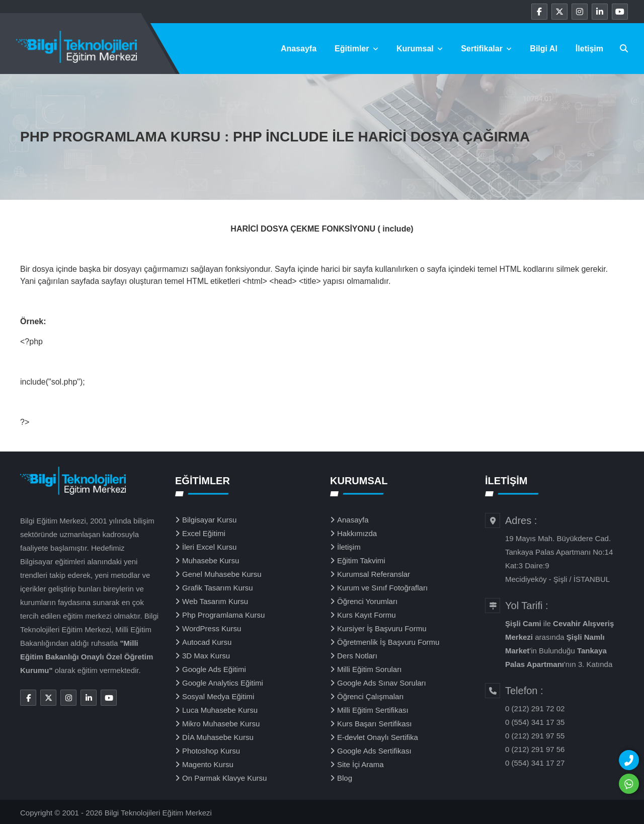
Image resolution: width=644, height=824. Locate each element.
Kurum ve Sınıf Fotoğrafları (382, 588)
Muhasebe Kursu (211, 560)
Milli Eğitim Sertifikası (373, 710)
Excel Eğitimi (204, 533)
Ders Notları (357, 656)
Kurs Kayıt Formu (367, 615)
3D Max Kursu (206, 656)
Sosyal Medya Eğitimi (218, 696)
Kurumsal (420, 49)
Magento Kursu (208, 764)
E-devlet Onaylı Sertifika (378, 737)
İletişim (589, 49)
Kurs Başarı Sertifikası (374, 724)
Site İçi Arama (360, 764)
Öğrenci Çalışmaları (371, 696)
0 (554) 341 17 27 (535, 763)
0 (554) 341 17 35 (535, 722)
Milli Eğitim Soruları (369, 669)
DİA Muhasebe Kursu (218, 737)
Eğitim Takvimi (361, 560)
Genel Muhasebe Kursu (222, 574)
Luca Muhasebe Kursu (220, 710)
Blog (345, 778)
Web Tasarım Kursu (215, 601)
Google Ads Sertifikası (374, 751)
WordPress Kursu (212, 628)
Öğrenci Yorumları (367, 601)
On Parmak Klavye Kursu (224, 778)
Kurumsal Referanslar (374, 574)
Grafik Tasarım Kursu (218, 588)
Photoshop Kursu (211, 751)
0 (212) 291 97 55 (535, 736)
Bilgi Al (544, 49)
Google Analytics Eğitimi (223, 683)
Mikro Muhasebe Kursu (221, 724)
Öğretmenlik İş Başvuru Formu (388, 642)
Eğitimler (356, 49)
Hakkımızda (357, 533)
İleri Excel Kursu (209, 547)
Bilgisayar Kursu (209, 520)
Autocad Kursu (207, 642)
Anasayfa (299, 49)
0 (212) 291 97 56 (535, 749)
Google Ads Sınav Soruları (382, 683)
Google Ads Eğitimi (214, 669)
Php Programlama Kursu (223, 615)
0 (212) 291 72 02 (535, 708)
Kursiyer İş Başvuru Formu (382, 628)
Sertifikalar (486, 49)
